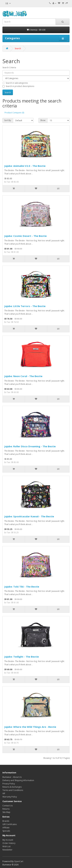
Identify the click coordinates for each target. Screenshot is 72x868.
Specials (6, 831)
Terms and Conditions (13, 790)
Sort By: (8, 120)
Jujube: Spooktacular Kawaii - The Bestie (29, 516)
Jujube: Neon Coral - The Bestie (23, 376)
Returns (6, 809)
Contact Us (8, 806)
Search (18, 48)
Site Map (6, 812)
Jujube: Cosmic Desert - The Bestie (25, 236)
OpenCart (19, 861)
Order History (9, 843)
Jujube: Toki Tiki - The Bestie (22, 587)
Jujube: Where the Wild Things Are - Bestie (30, 727)
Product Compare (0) (14, 113)
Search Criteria (9, 67)
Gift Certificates (10, 824)
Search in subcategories (15, 83)
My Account (8, 840)
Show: (43, 120)
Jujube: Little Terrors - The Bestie (25, 306)
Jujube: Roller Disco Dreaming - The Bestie (30, 446)
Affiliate (6, 828)
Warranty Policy (10, 797)
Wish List (6, 846)
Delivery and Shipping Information (18, 780)
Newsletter (7, 850)
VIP (4, 793)
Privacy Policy (9, 784)
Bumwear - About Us (12, 777)
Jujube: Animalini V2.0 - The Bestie (25, 166)
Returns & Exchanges (12, 787)
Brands (6, 821)
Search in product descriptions (18, 86)
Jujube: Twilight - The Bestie (22, 657)
